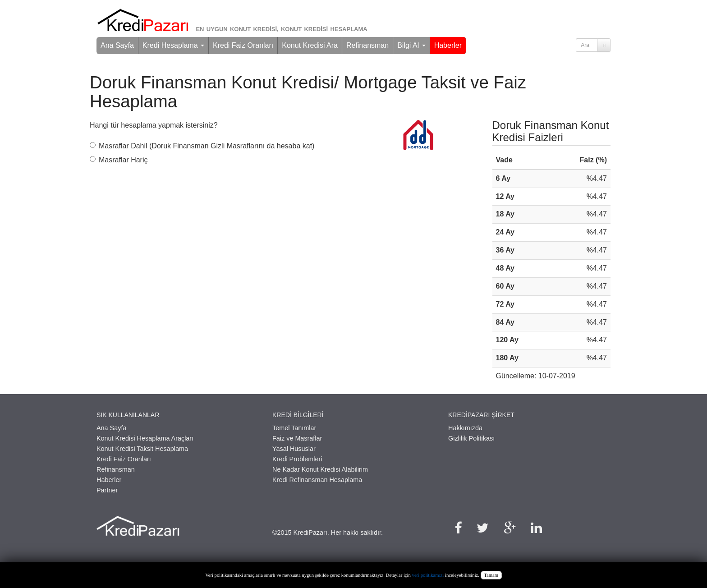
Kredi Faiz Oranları (243, 45)
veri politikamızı (428, 575)
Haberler (448, 45)
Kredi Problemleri (297, 459)
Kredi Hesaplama (173, 45)
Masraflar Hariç (119, 160)
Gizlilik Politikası (471, 438)
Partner (107, 490)
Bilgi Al (411, 45)
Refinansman (367, 45)
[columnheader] (522, 161)
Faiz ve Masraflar (297, 438)
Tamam (491, 575)
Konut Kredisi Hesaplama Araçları (145, 438)
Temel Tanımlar (294, 428)
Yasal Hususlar (294, 449)
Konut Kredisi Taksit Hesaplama (142, 449)
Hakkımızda (465, 428)
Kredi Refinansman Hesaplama (317, 480)
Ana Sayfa (117, 45)
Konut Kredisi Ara (310, 45)
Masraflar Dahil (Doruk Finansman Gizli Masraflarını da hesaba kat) (202, 146)
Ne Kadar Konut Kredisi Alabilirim (320, 469)
